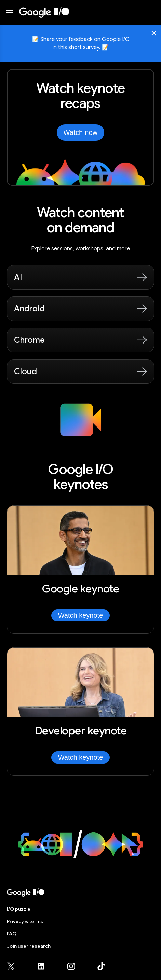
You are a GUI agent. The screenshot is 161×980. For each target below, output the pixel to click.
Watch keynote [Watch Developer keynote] (81, 757)
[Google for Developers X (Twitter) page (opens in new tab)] (15, 966)
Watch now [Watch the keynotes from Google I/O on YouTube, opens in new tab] (81, 132)
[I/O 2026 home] (44, 12)
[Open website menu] (10, 12)
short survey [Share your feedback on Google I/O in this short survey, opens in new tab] (84, 47)
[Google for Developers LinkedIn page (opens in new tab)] (45, 966)
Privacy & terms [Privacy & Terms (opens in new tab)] (25, 921)
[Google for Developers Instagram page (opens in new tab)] (75, 966)
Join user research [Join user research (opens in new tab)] (29, 946)
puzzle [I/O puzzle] (19, 909)
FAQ (12, 934)
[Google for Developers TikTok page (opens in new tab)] (101, 966)
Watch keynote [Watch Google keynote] (81, 615)
